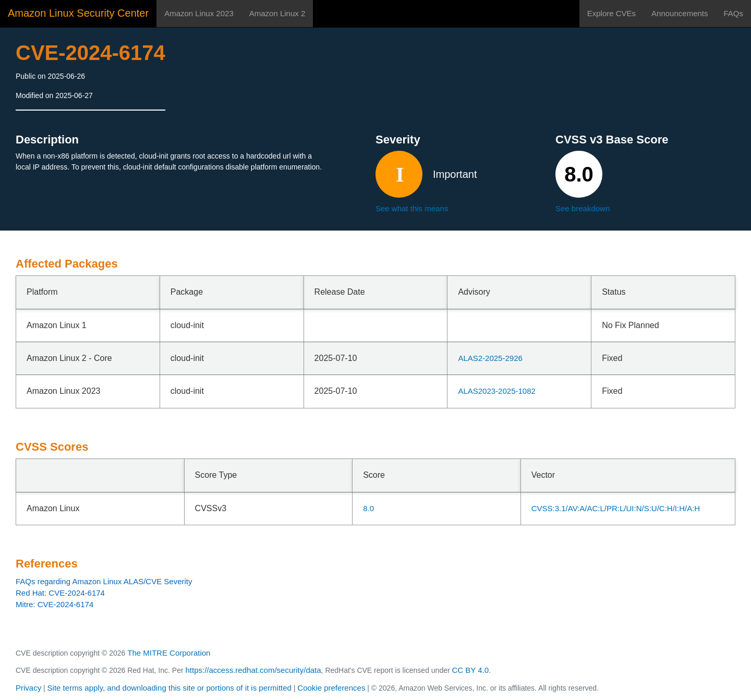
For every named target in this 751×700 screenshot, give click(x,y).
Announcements (680, 13)
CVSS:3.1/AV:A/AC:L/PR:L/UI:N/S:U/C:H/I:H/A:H (616, 508)
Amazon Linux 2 (277, 13)
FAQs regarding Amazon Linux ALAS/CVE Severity (104, 581)
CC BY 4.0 (471, 670)
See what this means (412, 208)
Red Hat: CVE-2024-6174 (60, 593)
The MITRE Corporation (169, 653)
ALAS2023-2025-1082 (496, 391)
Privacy (28, 688)
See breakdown (583, 208)
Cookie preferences (331, 688)
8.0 (368, 508)
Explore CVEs (611, 13)
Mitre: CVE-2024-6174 (54, 604)
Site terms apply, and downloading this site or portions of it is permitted (169, 688)
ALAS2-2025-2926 (490, 358)
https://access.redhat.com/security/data (253, 670)
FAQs (733, 13)
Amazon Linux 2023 (199, 13)
